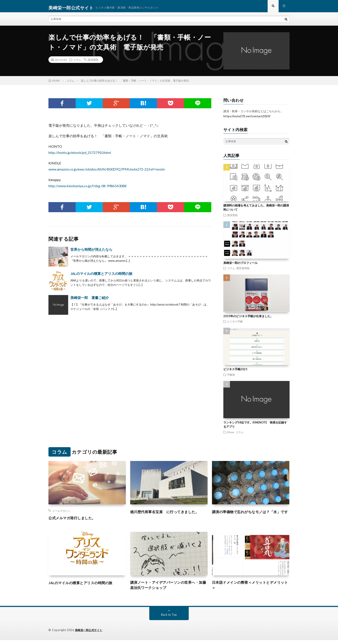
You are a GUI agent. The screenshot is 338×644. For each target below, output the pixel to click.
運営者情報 (243, 271)
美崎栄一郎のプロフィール (240, 266)
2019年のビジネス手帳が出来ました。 (248, 319)
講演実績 (232, 218)
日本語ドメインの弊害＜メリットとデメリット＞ (251, 589)
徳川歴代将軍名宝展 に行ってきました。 (169, 515)
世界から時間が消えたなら (91, 252)
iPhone (231, 435)
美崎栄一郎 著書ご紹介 (90, 301)
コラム (77, 63)
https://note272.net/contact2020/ (247, 119)
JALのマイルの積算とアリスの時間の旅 (101, 277)
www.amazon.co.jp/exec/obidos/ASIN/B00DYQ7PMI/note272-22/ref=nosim (107, 172)
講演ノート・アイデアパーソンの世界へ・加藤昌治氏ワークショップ (169, 589)
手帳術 (231, 378)
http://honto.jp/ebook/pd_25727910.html (80, 156)
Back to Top (169, 619)
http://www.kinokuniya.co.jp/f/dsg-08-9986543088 (87, 189)
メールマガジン (61, 514)
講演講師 (93, 63)
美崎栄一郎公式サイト (90, 634)
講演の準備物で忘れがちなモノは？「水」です (251, 518)
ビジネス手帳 (235, 324)
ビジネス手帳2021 (235, 372)
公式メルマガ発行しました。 (75, 521)
